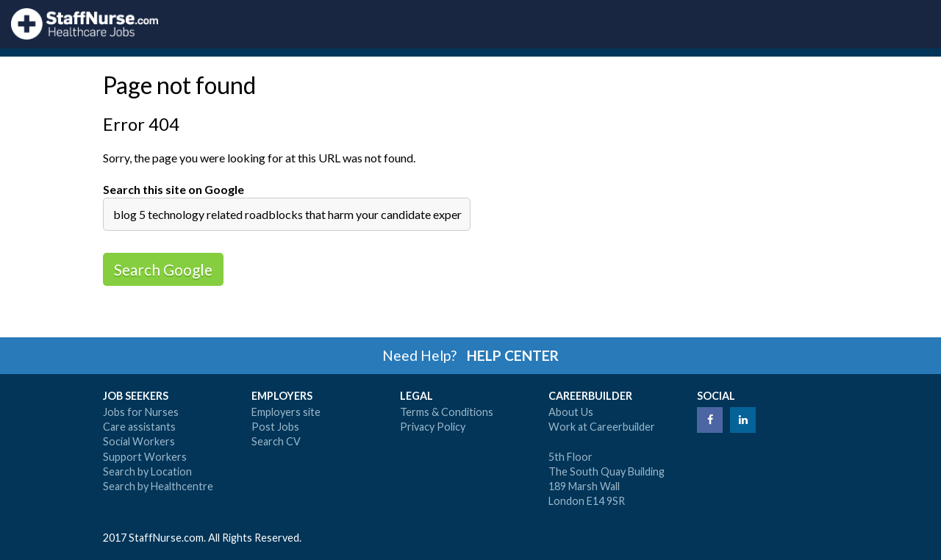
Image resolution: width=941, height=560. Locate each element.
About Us (571, 412)
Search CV (276, 441)
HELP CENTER (513, 355)
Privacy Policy (433, 427)
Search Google (163, 269)
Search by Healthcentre (158, 486)
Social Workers (139, 441)
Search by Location (147, 471)
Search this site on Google (173, 189)
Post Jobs (275, 427)
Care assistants (139, 427)
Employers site (286, 412)
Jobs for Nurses (141, 412)
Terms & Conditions (447, 412)
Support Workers (145, 457)
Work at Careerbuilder (602, 427)
